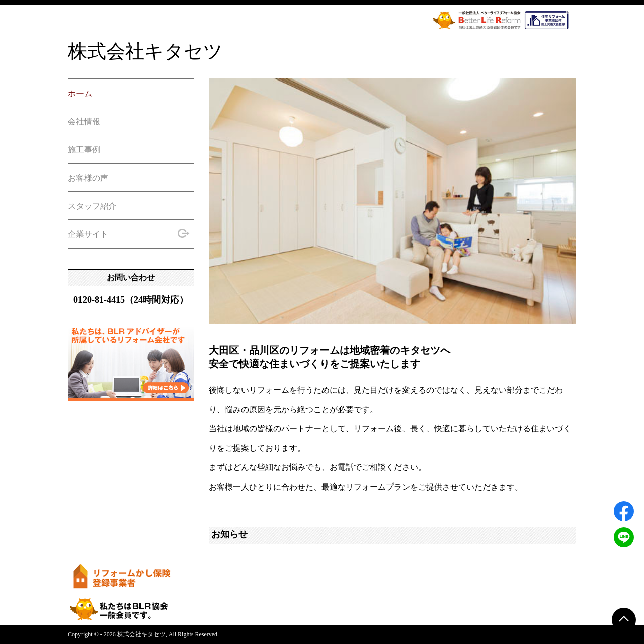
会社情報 (84, 122)
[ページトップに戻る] (624, 620)
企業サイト (129, 233)
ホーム (80, 93)
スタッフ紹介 (92, 206)
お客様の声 (88, 178)
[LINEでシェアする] (624, 537)
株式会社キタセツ (145, 51)
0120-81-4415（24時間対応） (131, 300)
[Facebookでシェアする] (624, 511)
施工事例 (84, 150)
